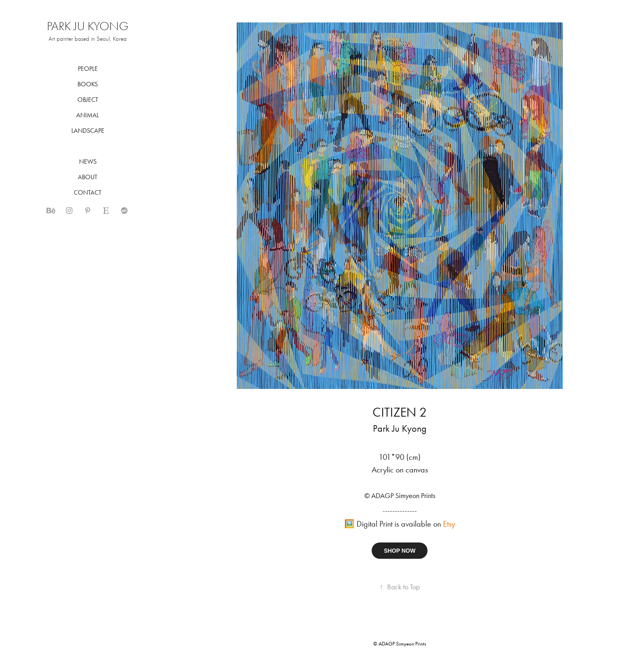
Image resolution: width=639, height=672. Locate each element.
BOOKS (88, 84)
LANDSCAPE (88, 131)
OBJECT (88, 100)
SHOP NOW (400, 551)
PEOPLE (88, 69)
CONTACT (88, 192)
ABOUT (88, 177)
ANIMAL (88, 115)
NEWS (88, 161)
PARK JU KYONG (88, 26)
